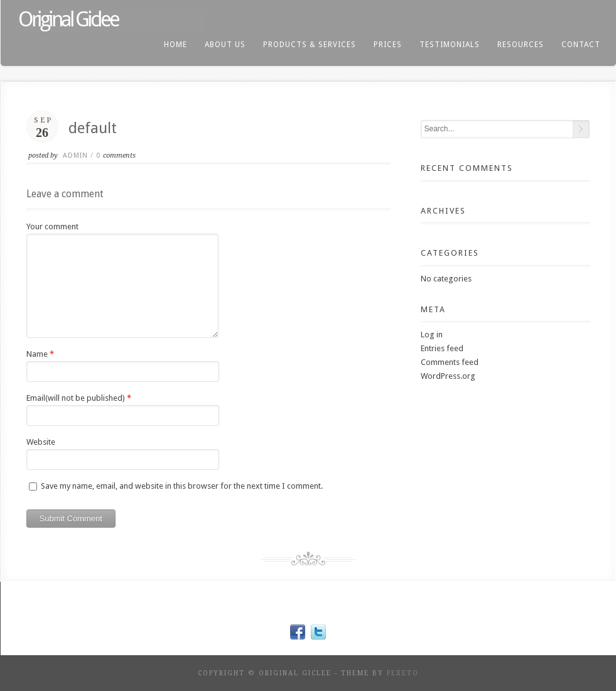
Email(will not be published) (76, 398)
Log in (432, 335)
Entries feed (442, 348)
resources (521, 45)
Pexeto (403, 673)
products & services (310, 45)
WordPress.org (448, 376)
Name (37, 354)
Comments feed (450, 362)
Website (41, 442)
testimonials (450, 45)
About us (225, 45)
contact (581, 45)
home (176, 45)
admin (75, 155)
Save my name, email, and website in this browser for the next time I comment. (182, 486)
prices (388, 45)
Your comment (52, 226)
